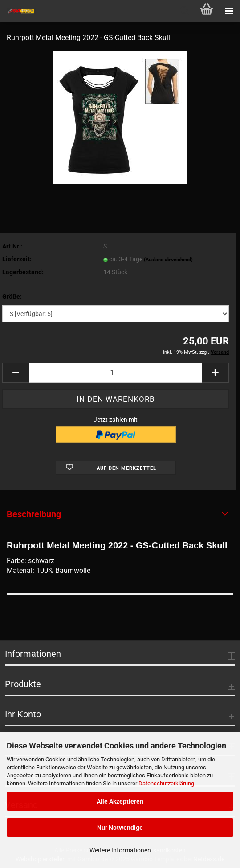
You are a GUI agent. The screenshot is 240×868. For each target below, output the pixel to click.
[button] (16, 373)
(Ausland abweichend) (168, 260)
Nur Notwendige (120, 828)
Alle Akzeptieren (120, 801)
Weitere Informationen (120, 850)
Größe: (12, 296)
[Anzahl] (116, 373)
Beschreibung (34, 514)
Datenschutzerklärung (166, 783)
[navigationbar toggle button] (229, 11)
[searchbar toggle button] (184, 11)
